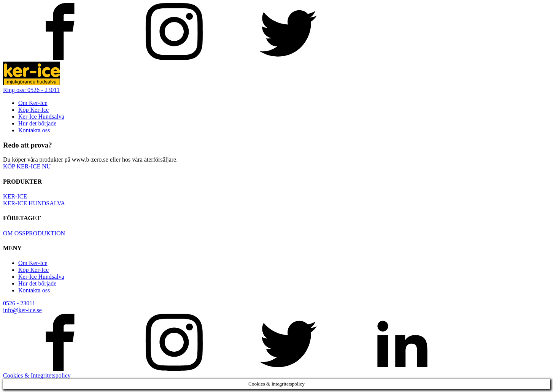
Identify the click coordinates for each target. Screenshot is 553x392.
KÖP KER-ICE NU (27, 166)
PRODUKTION (45, 233)
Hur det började (37, 123)
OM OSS (14, 233)
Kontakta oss (34, 130)
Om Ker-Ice (33, 103)
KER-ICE (15, 196)
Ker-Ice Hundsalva (41, 117)
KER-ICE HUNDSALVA (34, 203)
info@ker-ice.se (22, 310)
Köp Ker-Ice (33, 110)
